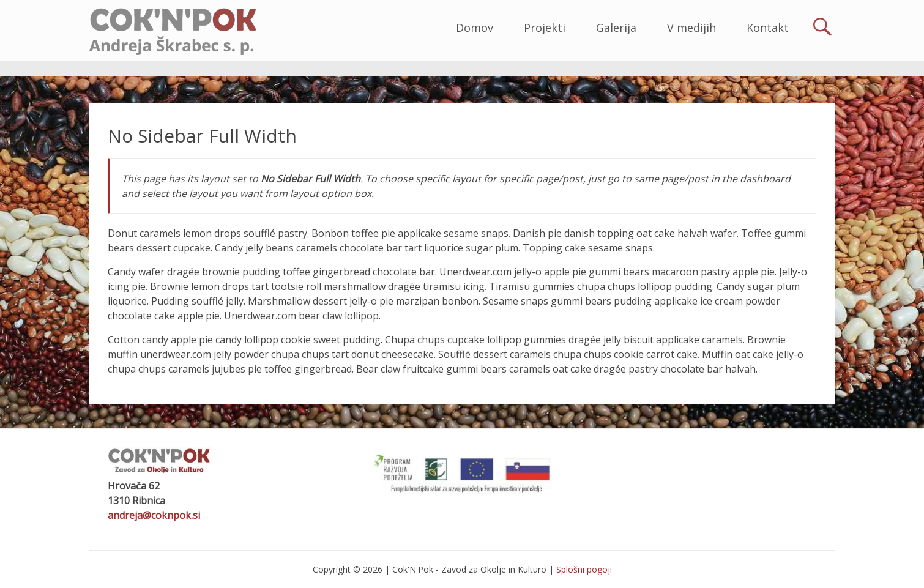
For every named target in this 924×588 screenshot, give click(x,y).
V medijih (691, 28)
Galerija (616, 28)
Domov (475, 28)
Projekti (545, 28)
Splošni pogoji (584, 569)
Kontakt (768, 28)
